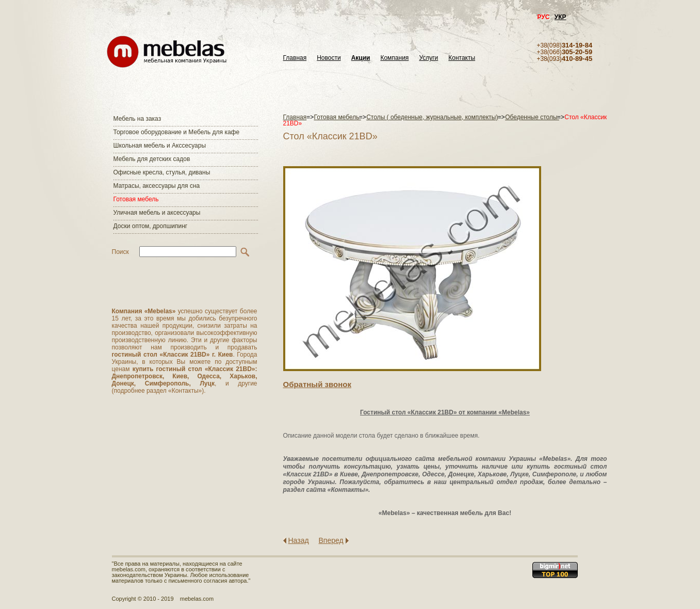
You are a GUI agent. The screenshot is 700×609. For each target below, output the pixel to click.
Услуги (428, 58)
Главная (295, 58)
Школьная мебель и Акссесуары (160, 146)
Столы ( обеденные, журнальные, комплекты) (432, 117)
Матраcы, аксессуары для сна (157, 186)
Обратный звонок (317, 384)
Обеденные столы (532, 117)
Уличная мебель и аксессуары (157, 213)
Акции (361, 58)
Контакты (462, 58)
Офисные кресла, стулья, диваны (162, 172)
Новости (329, 58)
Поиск (120, 252)
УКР (560, 17)
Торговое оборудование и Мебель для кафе (177, 132)
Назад (299, 540)
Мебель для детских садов (152, 159)
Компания (394, 58)
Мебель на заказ (137, 119)
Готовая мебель (136, 199)
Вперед (331, 540)
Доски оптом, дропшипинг (151, 226)
